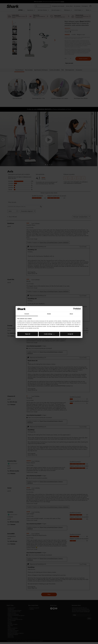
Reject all (28, 334)
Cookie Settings (49, 334)
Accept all (70, 334)
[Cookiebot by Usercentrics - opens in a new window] (74, 309)
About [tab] (71, 314)
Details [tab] (49, 314)
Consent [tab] (27, 314)
